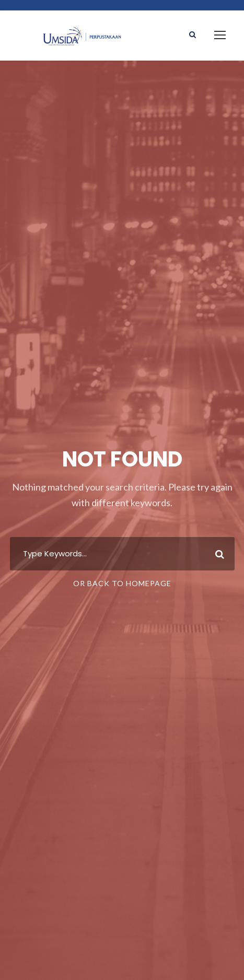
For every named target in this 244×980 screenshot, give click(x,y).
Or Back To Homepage (122, 583)
